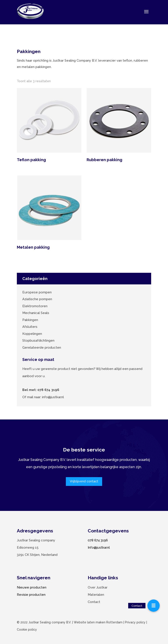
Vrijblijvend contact (84, 481)
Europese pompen (37, 292)
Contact (94, 602)
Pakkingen (30, 320)
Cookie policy (27, 630)
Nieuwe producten (32, 587)
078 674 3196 (98, 540)
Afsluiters (30, 327)
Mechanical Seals (36, 313)
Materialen (96, 595)
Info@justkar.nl (99, 548)
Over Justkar (98, 587)
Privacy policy (135, 622)
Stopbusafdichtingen (38, 341)
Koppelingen (32, 334)
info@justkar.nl (53, 397)
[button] (154, 606)
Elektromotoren (35, 306)
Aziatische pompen (37, 299)
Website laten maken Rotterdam (98, 622)
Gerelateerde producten (42, 348)
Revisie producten (31, 595)
